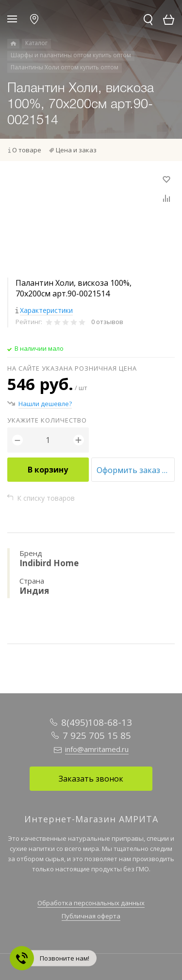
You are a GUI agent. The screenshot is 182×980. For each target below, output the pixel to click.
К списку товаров (46, 498)
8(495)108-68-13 (97, 722)
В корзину (48, 470)
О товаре (27, 150)
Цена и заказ (76, 150)
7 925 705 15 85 (97, 735)
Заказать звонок (91, 779)
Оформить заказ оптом (136, 470)
